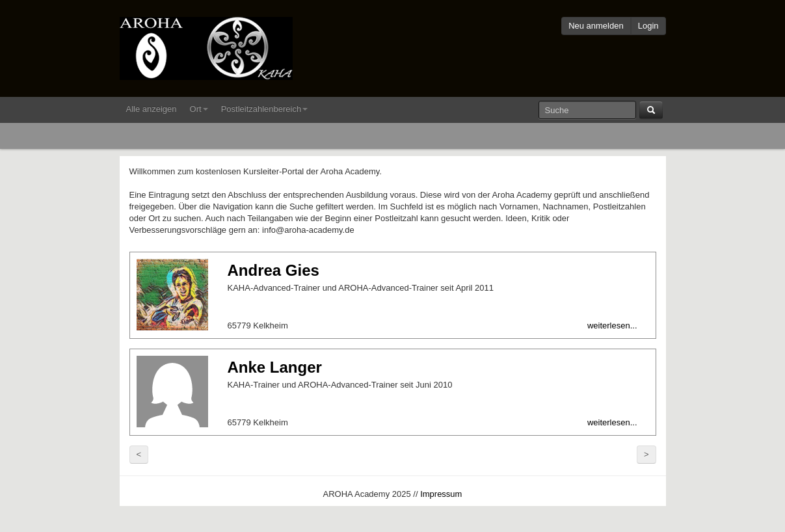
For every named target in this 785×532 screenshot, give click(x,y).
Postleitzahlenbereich (265, 109)
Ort (199, 109)
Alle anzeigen (152, 109)
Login (648, 26)
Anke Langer (275, 367)
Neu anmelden (596, 26)
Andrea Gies (273, 270)
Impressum (441, 494)
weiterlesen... (612, 326)
